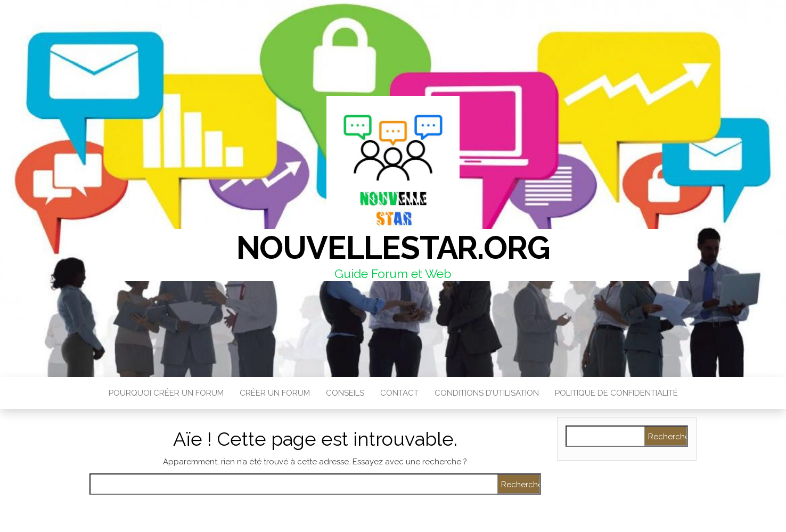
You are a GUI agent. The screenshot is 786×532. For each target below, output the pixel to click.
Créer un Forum (275, 393)
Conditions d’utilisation (487, 393)
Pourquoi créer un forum (166, 393)
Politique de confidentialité (616, 393)
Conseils (345, 393)
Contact (399, 393)
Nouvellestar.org (393, 248)
